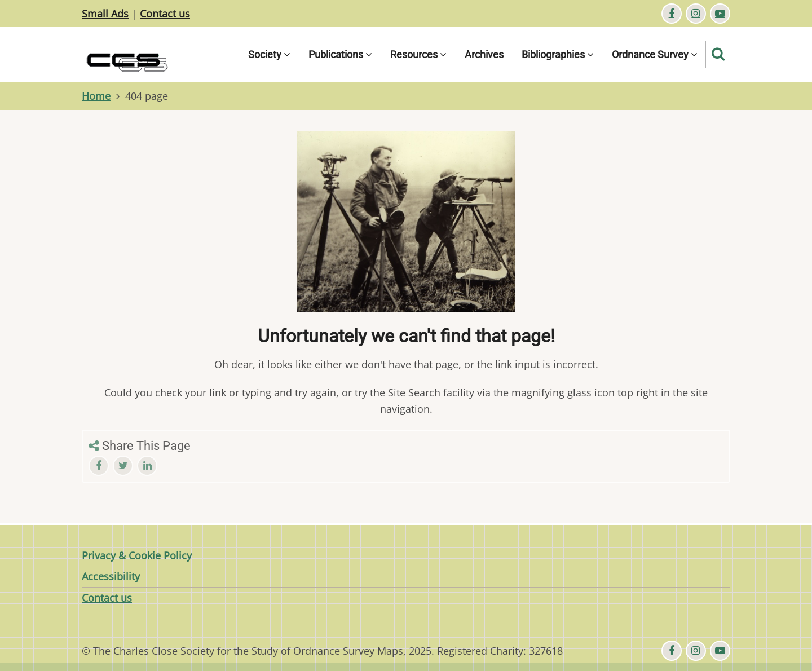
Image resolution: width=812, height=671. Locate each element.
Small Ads (105, 14)
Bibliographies (558, 54)
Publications (340, 54)
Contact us (165, 14)
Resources (418, 54)
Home (96, 96)
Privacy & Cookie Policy (137, 555)
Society (269, 54)
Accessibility (111, 576)
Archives (484, 54)
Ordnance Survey (655, 54)
